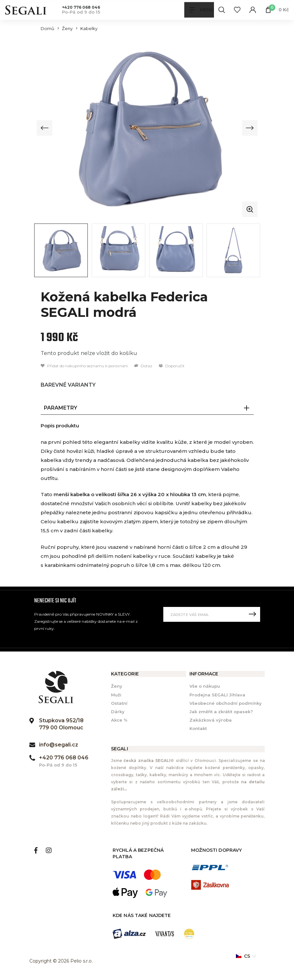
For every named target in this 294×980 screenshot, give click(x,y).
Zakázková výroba (211, 720)
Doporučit (172, 366)
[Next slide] (249, 128)
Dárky (118, 712)
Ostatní (119, 703)
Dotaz (143, 366)
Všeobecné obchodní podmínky (226, 703)
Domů (47, 29)
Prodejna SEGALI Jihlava (217, 695)
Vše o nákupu (205, 686)
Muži (116, 695)
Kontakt (198, 729)
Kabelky (89, 29)
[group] (147, 128)
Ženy (67, 29)
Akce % (119, 720)
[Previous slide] (45, 128)
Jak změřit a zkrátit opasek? (221, 712)
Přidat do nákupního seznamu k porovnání (84, 366)
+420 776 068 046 (81, 7)
